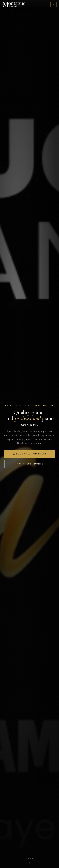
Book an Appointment (29, 454)
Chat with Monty (29, 464)
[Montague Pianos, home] (14, 4)
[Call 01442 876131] (53, 4)
